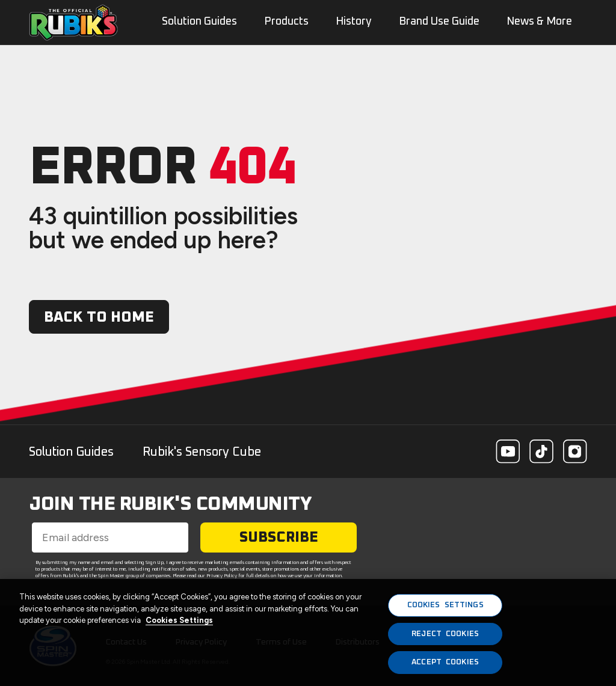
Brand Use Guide (439, 22)
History (354, 22)
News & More (539, 22)
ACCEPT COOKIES (445, 662)
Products (286, 22)
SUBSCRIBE (279, 537)
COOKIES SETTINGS (445, 605)
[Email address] (110, 537)
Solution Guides (71, 452)
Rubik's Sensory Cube (202, 452)
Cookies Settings (179, 620)
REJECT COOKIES (445, 634)
